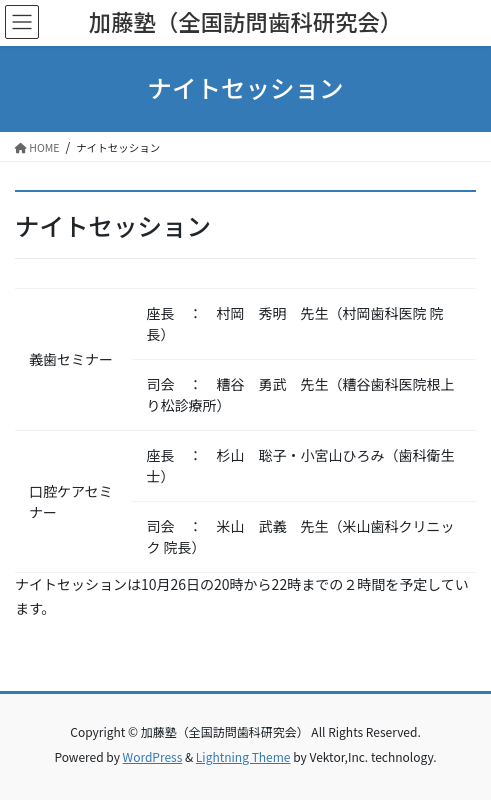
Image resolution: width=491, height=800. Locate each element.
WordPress (153, 756)
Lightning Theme (243, 756)
